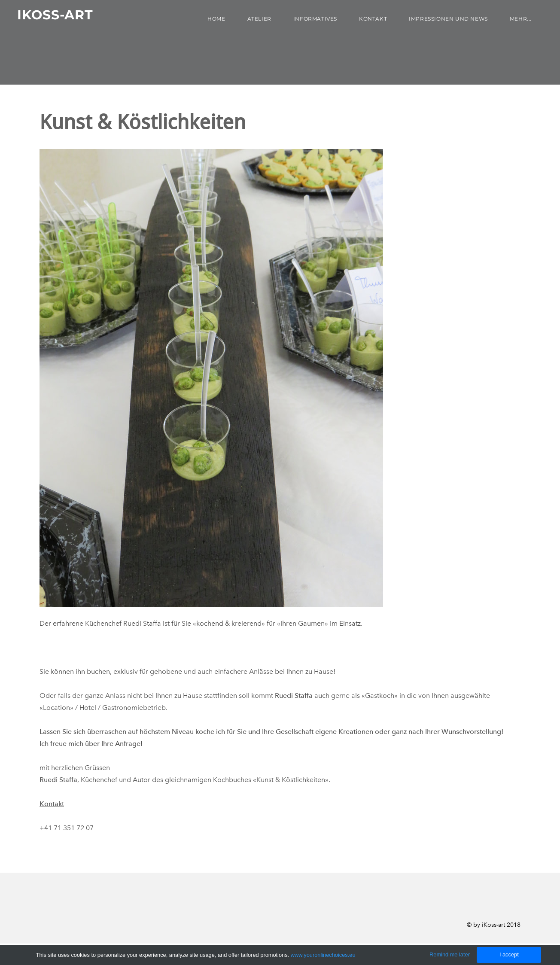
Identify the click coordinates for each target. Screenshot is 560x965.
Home (216, 19)
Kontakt (373, 19)
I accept (509, 954)
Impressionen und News (448, 19)
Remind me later (450, 954)
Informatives (315, 19)
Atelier (259, 19)
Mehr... (521, 19)
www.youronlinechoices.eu (323, 955)
